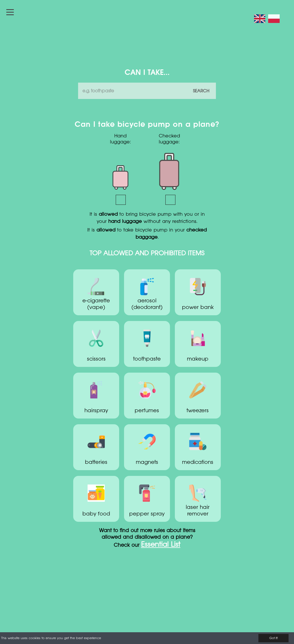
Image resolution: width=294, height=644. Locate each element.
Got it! (274, 638)
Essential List (161, 545)
